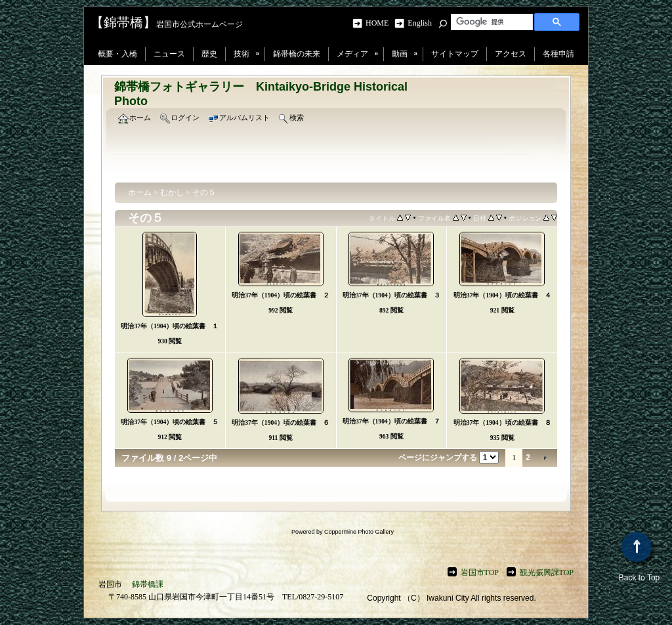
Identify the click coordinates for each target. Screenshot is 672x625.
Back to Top (639, 557)
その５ (204, 192)
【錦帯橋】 (123, 22)
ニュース (169, 54)
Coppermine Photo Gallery (359, 532)
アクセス (511, 54)
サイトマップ (455, 54)
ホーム (140, 192)
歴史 (209, 54)
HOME (379, 23)
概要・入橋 (117, 54)
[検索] (491, 22)
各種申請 (558, 54)
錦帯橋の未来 (297, 54)
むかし (172, 192)
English (420, 23)
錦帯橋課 (148, 584)
